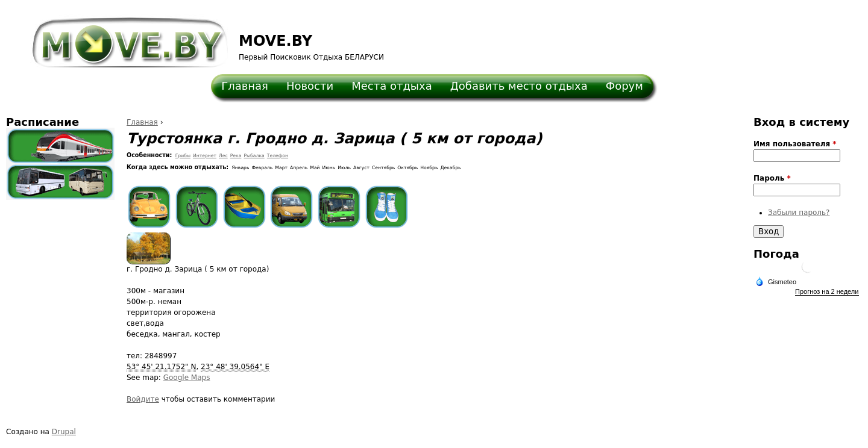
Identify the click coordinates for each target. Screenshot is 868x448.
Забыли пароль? (799, 213)
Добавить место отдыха (519, 86)
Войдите (143, 399)
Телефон (278, 156)
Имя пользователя (795, 144)
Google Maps (187, 378)
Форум (624, 86)
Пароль (772, 178)
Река (236, 156)
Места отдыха (392, 86)
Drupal (64, 432)
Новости (310, 86)
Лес (223, 156)
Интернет (205, 156)
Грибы (183, 156)
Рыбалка (254, 156)
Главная (245, 86)
